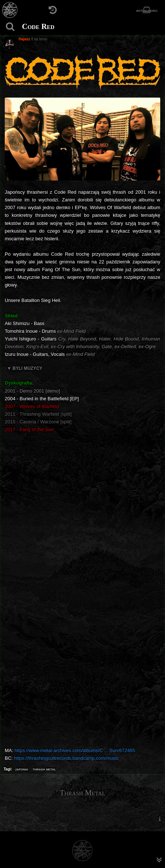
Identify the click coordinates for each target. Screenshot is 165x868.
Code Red (38, 26)
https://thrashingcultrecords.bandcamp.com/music (66, 758)
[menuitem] (160, 819)
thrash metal (44, 769)
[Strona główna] (10, 10)
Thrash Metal (82, 793)
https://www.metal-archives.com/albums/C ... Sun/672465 (75, 750)
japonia (22, 769)
